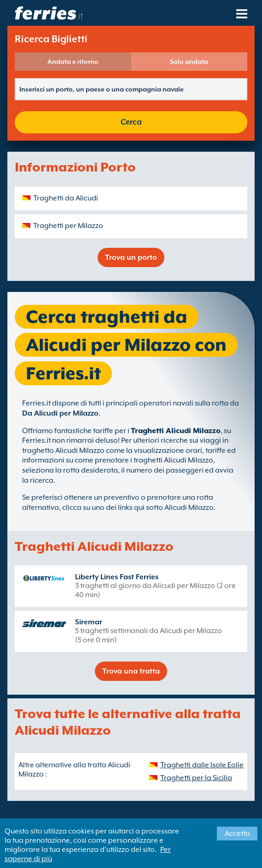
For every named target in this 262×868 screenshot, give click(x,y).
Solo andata (189, 62)
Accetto (237, 834)
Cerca (131, 122)
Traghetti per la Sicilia (196, 778)
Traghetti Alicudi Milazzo (176, 431)
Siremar (89, 622)
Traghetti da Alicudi (66, 198)
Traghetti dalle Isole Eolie (202, 765)
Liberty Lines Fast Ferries (117, 577)
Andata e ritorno (73, 62)
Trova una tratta (131, 671)
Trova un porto (131, 257)
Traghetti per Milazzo (68, 226)
